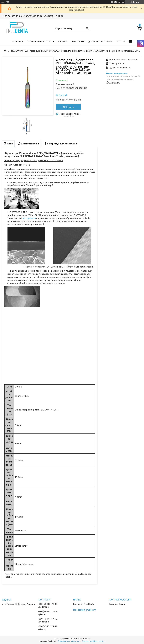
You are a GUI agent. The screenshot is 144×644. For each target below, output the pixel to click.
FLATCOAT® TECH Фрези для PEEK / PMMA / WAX (35, 51)
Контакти (78, 41)
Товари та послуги (39, 41)
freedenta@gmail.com (85, 610)
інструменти (29, 218)
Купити (70, 107)
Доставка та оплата (100, 41)
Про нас (63, 41)
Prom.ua (86, 639)
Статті (121, 41)
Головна (18, 41)
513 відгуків (119, 2)
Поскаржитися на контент (69, 641)
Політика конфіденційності (93, 641)
